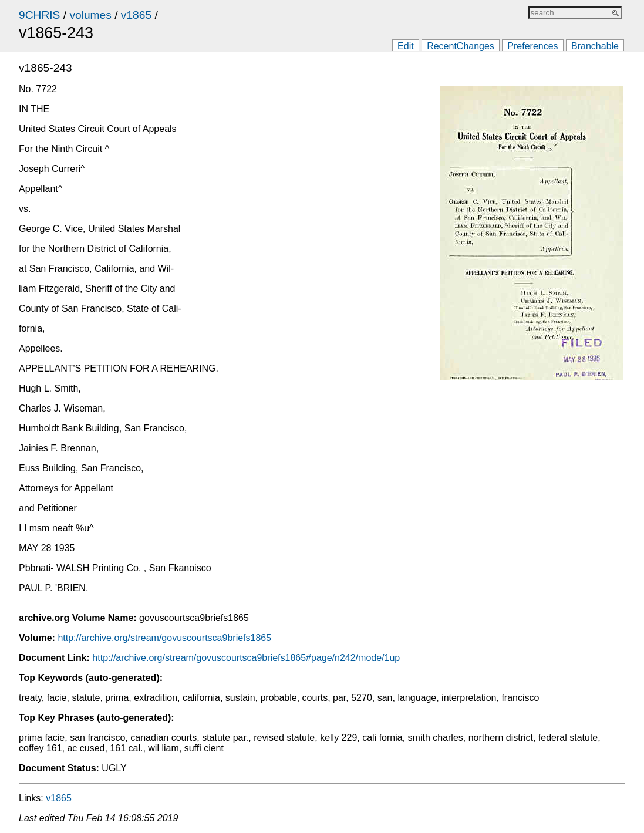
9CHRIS (39, 15)
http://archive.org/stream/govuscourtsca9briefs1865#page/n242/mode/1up (246, 658)
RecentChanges (461, 46)
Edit (406, 46)
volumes (90, 15)
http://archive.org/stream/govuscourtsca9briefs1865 (164, 638)
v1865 (136, 15)
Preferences (532, 46)
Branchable (595, 46)
